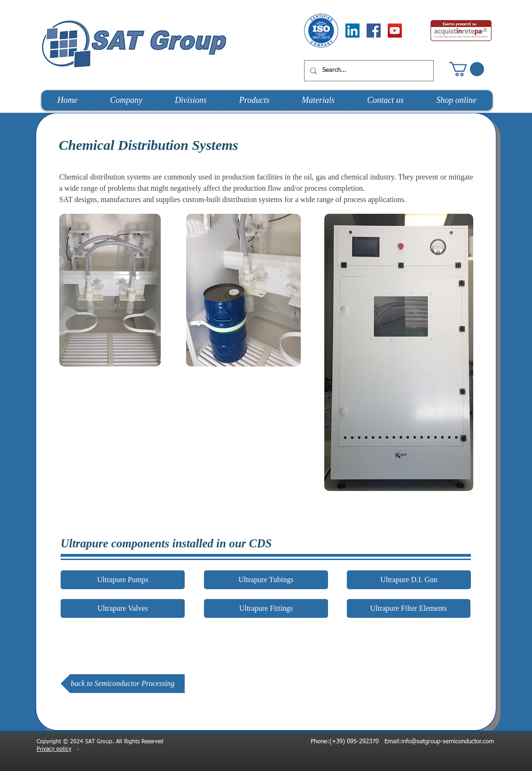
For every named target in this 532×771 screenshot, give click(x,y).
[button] (467, 69)
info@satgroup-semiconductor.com (448, 742)
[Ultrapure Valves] (123, 608)
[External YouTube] (192, 440)
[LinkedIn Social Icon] (352, 31)
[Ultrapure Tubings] (266, 580)
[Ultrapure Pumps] (123, 580)
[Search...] (368, 71)
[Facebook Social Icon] (374, 31)
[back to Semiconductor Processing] (123, 684)
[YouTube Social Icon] (395, 31)
